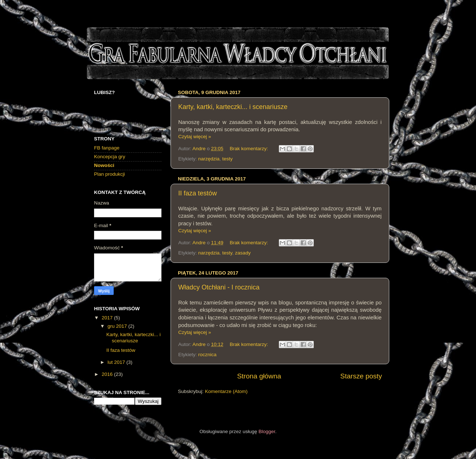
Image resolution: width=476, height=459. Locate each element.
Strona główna (259, 376)
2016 (108, 374)
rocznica (207, 355)
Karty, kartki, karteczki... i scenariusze (233, 107)
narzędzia (209, 159)
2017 (108, 318)
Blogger (267, 431)
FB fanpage (107, 148)
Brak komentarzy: (249, 149)
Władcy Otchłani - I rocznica (219, 287)
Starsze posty (361, 376)
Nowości (104, 165)
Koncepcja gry (110, 157)
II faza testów (198, 193)
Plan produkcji (110, 174)
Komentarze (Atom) (226, 391)
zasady (243, 253)
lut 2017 (117, 362)
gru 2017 (118, 326)
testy (228, 159)
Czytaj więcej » (195, 137)
